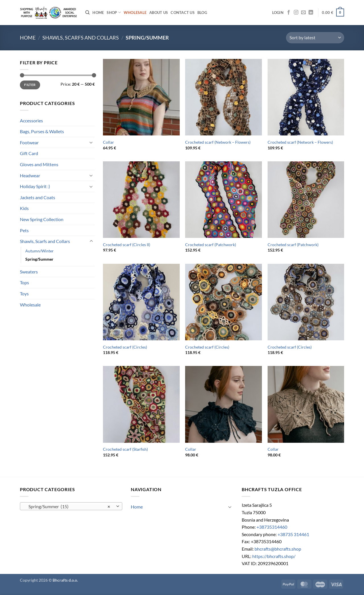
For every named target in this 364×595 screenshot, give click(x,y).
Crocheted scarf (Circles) (125, 347)
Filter (30, 85)
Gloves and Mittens (39, 164)
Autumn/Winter (40, 251)
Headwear (30, 175)
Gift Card (29, 153)
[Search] (87, 13)
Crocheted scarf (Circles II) (127, 245)
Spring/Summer (39, 259)
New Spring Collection (42, 219)
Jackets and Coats (38, 197)
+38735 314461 (293, 534)
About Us (159, 13)
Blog (202, 13)
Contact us (183, 13)
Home (98, 13)
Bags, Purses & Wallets (42, 131)
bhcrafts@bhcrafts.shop (278, 549)
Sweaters (29, 272)
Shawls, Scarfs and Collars (81, 38)
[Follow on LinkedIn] (311, 13)
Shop (114, 12)
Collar (108, 142)
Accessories (31, 121)
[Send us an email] (303, 13)
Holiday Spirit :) (35, 186)
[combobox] (71, 506)
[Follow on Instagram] (296, 13)
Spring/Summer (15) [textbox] (68, 507)
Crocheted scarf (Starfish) (125, 449)
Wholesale (30, 305)
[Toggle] (91, 142)
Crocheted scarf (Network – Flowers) (218, 142)
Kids (24, 208)
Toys (24, 294)
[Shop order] (315, 38)
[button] (278, 13)
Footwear (29, 142)
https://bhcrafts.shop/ (274, 556)
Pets (24, 230)
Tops (24, 282)
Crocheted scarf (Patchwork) (211, 245)
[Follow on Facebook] (289, 13)
